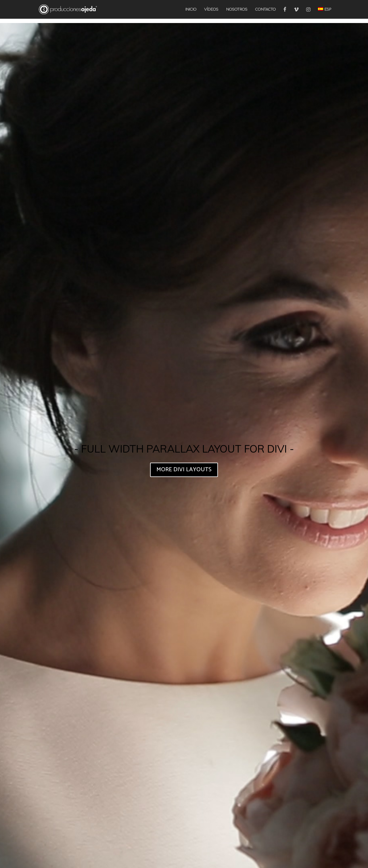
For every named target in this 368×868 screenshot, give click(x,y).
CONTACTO (265, 9)
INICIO (191, 9)
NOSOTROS (237, 9)
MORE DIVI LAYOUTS (184, 470)
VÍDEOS (211, 9)
